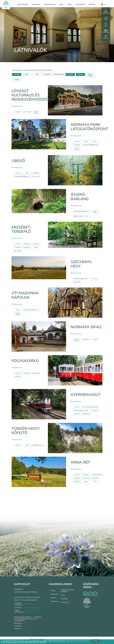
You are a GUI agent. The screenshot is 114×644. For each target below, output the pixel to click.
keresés (106, 37)
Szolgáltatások (50, 5)
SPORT (27, 74)
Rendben (96, 641)
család (95, 279)
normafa (86, 211)
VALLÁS (80, 74)
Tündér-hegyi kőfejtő (26, 431)
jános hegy (95, 212)
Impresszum (65, 602)
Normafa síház (86, 327)
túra (86, 216)
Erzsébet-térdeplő (22, 229)
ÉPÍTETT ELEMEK (90, 75)
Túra (95, 141)
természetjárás (79, 211)
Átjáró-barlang (80, 197)
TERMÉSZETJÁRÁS (59, 74)
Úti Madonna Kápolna (25, 295)
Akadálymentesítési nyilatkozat (67, 591)
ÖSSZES (17, 80)
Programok (36, 5)
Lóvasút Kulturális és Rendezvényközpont (33, 95)
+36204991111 (30, 604)
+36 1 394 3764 (30, 611)
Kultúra (95, 145)
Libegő (18, 161)
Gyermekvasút (86, 395)
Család (77, 141)
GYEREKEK (47, 74)
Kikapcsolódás (23, 5)
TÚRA (37, 74)
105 (24, 626)
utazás (95, 411)
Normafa (92, 5)
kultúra (18, 112)
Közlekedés (54, 594)
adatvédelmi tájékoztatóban (81, 641)
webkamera (106, 12)
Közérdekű (64, 599)
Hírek (61, 5)
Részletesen (17, 106)
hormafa (77, 478)
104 (33, 617)
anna (86, 482)
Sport (86, 141)
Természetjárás (88, 145)
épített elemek (36, 113)
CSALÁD (17, 74)
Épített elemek (77, 149)
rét (95, 482)
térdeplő (36, 244)
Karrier (63, 595)
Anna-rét (80, 462)
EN (105, 5)
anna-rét (77, 482)
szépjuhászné (78, 216)
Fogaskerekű (25, 361)
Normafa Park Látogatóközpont (89, 127)
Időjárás (53, 598)
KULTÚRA (70, 74)
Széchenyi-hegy (82, 264)
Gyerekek (77, 145)
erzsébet (27, 244)
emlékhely (27, 247)
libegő (27, 177)
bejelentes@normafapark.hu (34, 608)
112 (23, 629)
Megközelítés (80, 5)
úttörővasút (87, 407)
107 (24, 623)
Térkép (69, 5)
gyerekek (27, 373)
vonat (86, 411)
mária (36, 247)
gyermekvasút (78, 411)
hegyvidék (27, 112)
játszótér (95, 478)
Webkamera (55, 601)
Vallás (18, 244)
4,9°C (106, 18)
